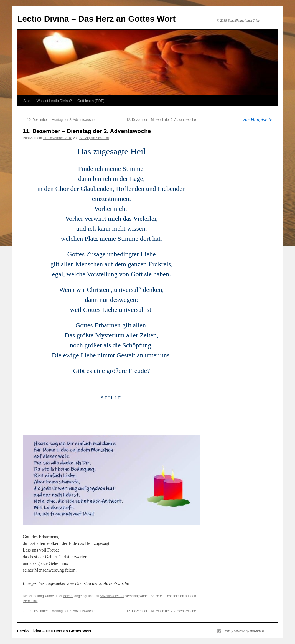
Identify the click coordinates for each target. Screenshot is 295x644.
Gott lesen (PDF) (91, 101)
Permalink (30, 601)
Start (27, 101)
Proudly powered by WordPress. (244, 631)
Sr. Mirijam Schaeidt (94, 138)
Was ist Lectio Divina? (54, 101)
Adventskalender (112, 596)
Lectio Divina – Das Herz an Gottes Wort (96, 19)
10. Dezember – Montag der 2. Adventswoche (59, 120)
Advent (68, 596)
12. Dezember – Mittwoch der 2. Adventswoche (163, 120)
